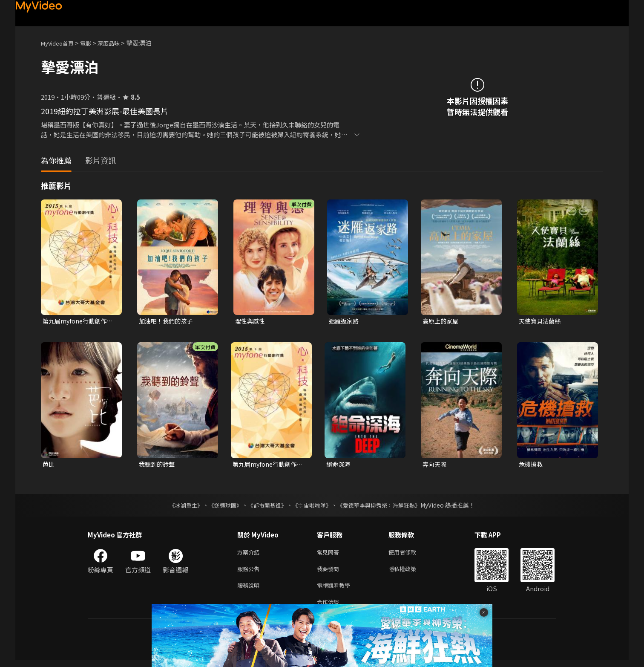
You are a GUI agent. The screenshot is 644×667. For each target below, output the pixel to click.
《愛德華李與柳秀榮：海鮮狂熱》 (384, 507)
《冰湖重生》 (178, 507)
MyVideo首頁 (60, 43)
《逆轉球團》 (220, 507)
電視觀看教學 (336, 590)
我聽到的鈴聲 (158, 465)
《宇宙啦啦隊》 (313, 507)
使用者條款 (410, 554)
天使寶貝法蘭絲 (541, 321)
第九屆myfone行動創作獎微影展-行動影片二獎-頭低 (270, 465)
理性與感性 (251, 321)
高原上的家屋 (442, 321)
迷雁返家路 (345, 321)
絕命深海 (339, 465)
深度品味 (118, 43)
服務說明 (250, 590)
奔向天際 (435, 465)
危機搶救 (532, 465)
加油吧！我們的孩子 (168, 321)
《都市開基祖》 (265, 507)
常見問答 (330, 554)
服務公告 (250, 572)
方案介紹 (250, 554)
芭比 (49, 465)
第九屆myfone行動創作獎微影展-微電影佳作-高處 (80, 321)
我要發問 (330, 572)
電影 (92, 43)
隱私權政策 (410, 572)
